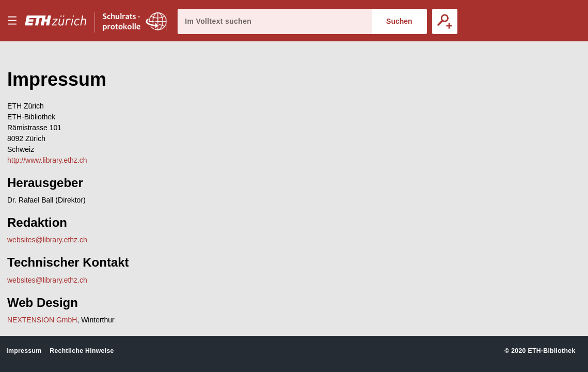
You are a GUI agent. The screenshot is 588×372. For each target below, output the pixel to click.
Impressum (24, 351)
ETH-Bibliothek (551, 351)
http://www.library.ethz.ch (47, 160)
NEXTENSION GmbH (42, 320)
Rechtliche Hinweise (82, 351)
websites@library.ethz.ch (47, 240)
